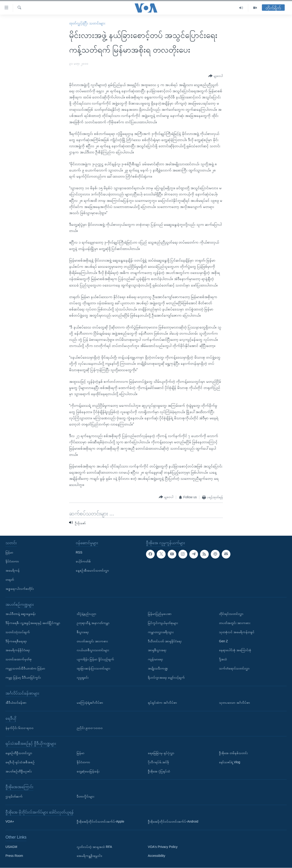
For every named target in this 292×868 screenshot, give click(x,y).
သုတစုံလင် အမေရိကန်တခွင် (237, 632)
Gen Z (223, 641)
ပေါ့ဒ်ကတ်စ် (83, 561)
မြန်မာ (9, 552)
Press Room (14, 856)
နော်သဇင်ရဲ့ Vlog (230, 762)
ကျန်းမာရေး (155, 659)
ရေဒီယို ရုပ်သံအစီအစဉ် (20, 762)
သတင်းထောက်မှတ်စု (19, 659)
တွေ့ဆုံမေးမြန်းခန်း (88, 771)
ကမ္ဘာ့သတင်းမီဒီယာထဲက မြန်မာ (25, 668)
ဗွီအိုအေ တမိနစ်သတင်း (233, 753)
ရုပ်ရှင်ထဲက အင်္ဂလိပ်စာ (162, 703)
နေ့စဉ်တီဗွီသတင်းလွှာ (19, 753)
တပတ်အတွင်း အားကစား (92, 641)
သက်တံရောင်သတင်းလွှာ (234, 668)
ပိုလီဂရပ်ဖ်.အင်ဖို (158, 762)
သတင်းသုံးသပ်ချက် (18, 632)
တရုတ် (10, 580)
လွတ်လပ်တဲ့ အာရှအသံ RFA (94, 847)
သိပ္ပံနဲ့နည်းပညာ (86, 614)
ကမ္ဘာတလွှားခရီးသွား (161, 632)
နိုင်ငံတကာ (12, 561)
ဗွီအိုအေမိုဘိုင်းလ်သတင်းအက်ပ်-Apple (100, 822)
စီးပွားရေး (83, 632)
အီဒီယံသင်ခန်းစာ (16, 703)
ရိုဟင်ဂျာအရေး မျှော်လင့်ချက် (166, 677)
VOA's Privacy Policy (163, 847)
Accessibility (156, 856)
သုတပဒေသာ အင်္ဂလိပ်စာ (235, 703)
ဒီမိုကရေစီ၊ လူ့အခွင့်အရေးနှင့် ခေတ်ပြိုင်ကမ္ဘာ (33, 623)
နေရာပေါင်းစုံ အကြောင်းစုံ (235, 650)
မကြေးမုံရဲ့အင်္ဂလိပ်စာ (90, 703)
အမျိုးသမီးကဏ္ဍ (158, 668)
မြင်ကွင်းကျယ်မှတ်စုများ (163, 623)
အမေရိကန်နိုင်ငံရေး (18, 650)
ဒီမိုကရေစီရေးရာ (16, 641)
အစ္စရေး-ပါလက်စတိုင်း (20, 589)
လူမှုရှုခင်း (83, 677)
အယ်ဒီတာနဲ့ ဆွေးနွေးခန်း (21, 614)
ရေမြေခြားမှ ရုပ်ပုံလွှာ (161, 753)
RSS (79, 552)
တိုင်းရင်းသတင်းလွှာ (231, 614)
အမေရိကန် (13, 571)
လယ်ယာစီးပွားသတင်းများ (93, 650)
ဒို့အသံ (223, 659)
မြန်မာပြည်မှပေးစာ (160, 614)
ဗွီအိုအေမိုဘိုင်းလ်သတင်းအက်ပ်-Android (173, 822)
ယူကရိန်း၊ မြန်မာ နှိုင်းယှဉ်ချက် (95, 659)
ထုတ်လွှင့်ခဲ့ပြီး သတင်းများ (87, 23)
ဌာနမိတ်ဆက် (14, 796)
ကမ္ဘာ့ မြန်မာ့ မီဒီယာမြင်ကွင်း (23, 677)
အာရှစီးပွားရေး (157, 650)
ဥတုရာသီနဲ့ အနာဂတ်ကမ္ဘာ (93, 623)
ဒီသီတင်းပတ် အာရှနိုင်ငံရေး (165, 641)
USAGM (11, 847)
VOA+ (10, 822)
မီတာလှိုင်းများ (85, 796)
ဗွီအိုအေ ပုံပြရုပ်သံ (159, 771)
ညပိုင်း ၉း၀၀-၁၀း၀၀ (90, 728)
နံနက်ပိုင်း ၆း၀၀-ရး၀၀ (20, 728)
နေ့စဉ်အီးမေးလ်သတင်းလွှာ (92, 571)
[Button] (216, 76)
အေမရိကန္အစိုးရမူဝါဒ (89, 856)
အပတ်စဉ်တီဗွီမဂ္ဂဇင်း (19, 771)
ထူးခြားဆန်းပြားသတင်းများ (93, 668)
